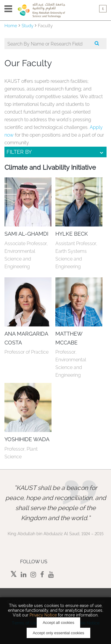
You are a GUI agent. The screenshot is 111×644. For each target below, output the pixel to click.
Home (11, 26)
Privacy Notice (43, 615)
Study (28, 26)
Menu (8, 9)
